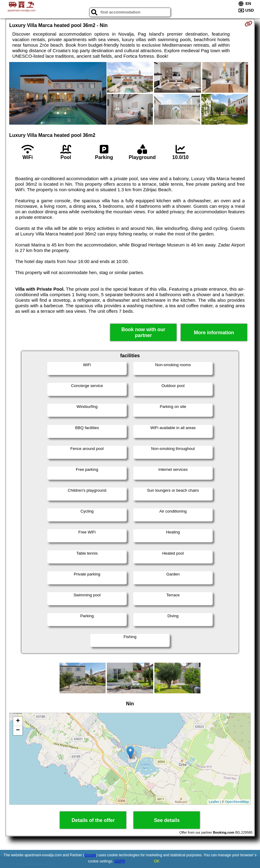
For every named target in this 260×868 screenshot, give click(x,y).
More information (214, 333)
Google (90, 855)
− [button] (18, 730)
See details (167, 820)
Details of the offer (93, 820)
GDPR (120, 861)
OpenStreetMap (237, 802)
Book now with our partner (144, 332)
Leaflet (214, 802)
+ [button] (18, 721)
